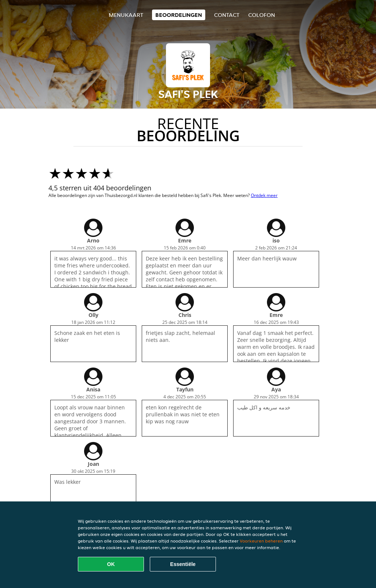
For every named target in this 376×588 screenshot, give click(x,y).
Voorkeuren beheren (261, 541)
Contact (227, 15)
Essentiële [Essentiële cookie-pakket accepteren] (183, 564)
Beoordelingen (179, 15)
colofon (262, 15)
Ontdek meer (264, 195)
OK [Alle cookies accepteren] (111, 564)
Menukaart (126, 15)
